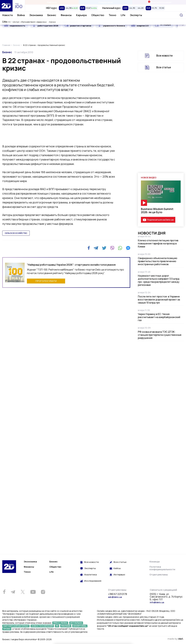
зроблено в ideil (175, 639)
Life (123, 15)
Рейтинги (52, 2)
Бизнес (52, 15)
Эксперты (136, 15)
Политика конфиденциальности (162, 568)
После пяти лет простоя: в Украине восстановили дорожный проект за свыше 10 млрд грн (159, 300)
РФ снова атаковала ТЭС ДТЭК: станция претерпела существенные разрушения (160, 335)
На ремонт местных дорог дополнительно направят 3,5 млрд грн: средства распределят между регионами (159, 280)
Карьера (81, 15)
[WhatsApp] (120, 248)
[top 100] (19, 6)
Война (21, 15)
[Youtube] (33, 592)
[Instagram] (43, 592)
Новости (7, 15)
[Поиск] (181, 15)
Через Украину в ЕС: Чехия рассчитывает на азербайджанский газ (159, 317)
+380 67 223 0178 (118, 594)
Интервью (119, 575)
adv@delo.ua (115, 597)
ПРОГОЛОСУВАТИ (46, 281)
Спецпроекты (106, 2)
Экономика (36, 15)
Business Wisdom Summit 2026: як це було (157, 211)
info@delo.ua (157, 602)
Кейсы (117, 568)
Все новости (164, 56)
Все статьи (164, 67)
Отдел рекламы (159, 575)
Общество (98, 15)
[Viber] (112, 248)
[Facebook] (89, 248)
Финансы (66, 15)
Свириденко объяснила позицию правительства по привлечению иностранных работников (158, 261)
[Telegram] (96, 248)
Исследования (93, 581)
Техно (112, 15)
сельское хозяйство (16, 233)
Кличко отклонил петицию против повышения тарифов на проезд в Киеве (158, 243)
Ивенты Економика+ (159, 2)
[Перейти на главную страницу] (6, 6)
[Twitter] (104, 248)
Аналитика (90, 575)
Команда (155, 562)
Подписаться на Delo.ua (160, 220)
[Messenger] (128, 248)
